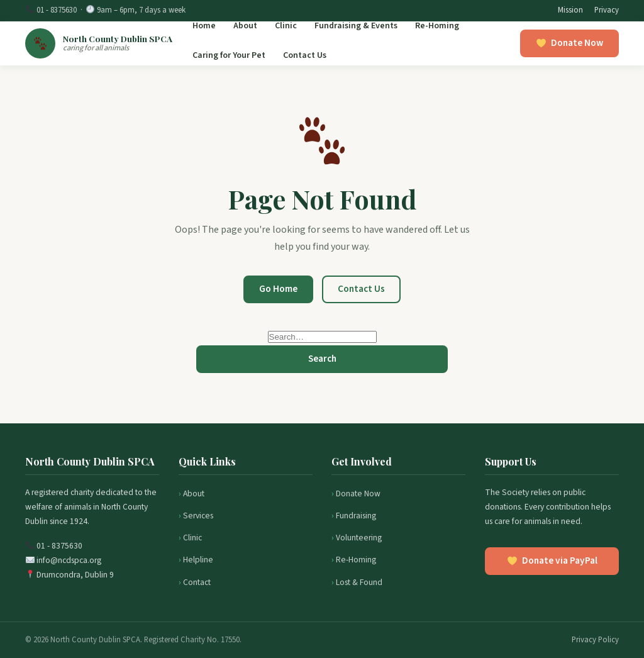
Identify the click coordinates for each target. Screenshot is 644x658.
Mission (570, 10)
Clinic (286, 26)
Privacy (607, 10)
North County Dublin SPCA (118, 38)
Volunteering (359, 538)
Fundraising (356, 516)
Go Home (278, 289)
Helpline (198, 560)
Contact (197, 582)
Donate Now (358, 493)
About (245, 26)
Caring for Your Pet (229, 55)
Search (322, 359)
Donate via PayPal (552, 560)
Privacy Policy (595, 640)
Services (198, 516)
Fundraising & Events (356, 26)
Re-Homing (437, 26)
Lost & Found (359, 582)
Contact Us (305, 55)
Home (204, 26)
